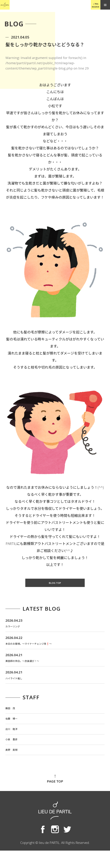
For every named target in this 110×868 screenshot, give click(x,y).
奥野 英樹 (14, 766)
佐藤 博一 (14, 730)
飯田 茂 (12, 718)
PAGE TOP (55, 796)
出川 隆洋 (14, 742)
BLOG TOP (55, 583)
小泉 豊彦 (14, 754)
